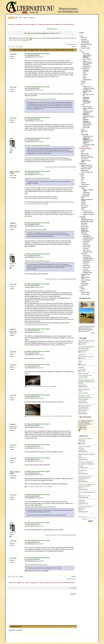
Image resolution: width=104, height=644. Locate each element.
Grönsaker (84, 39)
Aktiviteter (84, 218)
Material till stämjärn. (84, 390)
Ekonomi (83, 204)
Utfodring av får (87, 90)
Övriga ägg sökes (88, 240)
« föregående (69, 44)
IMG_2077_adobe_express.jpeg (32, 386)
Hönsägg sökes (87, 236)
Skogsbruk (84, 208)
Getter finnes (86, 126)
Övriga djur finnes (88, 273)
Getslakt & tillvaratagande (87, 122)
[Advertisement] (42, 610)
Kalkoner (85, 75)
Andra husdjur (85, 146)
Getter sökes (86, 128)
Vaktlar (85, 78)
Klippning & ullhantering (86, 98)
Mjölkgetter (86, 120)
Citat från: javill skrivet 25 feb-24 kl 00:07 (36, 230)
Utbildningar (84, 285)
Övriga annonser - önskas (86, 275)
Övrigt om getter (87, 124)
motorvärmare (82, 355)
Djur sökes (84, 233)
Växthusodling (85, 41)
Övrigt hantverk (85, 184)
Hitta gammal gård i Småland (86, 341)
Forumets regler (85, 294)
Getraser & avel (87, 107)
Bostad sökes (85, 227)
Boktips (83, 289)
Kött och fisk (84, 159)
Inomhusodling (85, 43)
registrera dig (82, 429)
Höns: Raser (86, 53)
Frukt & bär (84, 38)
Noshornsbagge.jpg (30, 487)
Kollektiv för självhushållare (85, 231)
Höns (82, 52)
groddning (81, 367)
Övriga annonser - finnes (86, 278)
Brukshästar (84, 131)
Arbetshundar (85, 135)
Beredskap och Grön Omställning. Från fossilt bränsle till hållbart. (85, 398)
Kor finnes (86, 269)
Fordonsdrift (86, 193)
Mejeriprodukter (85, 155)
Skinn (83, 176)
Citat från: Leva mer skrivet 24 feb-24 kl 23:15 (37, 178)
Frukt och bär (85, 154)
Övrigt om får (86, 103)
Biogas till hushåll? (83, 374)
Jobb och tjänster (86, 280)
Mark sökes (84, 225)
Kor (82, 133)
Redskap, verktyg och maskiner (87, 200)
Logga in (81, 427)
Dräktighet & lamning (89, 88)
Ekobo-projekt (85, 283)
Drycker (83, 150)
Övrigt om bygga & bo (87, 172)
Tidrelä (80, 361)
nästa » (75, 44)
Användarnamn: (83, 517)
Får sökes (86, 243)
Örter (82, 209)
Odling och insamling (89, 214)
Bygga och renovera (86, 165)
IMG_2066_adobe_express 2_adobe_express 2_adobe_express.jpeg (40, 416)
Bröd (82, 152)
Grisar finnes (86, 262)
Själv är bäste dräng (15, 172)
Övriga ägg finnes (88, 261)
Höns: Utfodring (87, 59)
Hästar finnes (86, 271)
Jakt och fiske (85, 206)
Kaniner (83, 83)
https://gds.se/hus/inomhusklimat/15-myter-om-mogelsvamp (41, 198)
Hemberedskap (85, 196)
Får (82, 85)
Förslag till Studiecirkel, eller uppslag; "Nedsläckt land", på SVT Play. (86, 382)
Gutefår (82, 470)
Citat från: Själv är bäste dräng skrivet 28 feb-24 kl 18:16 (40, 507)
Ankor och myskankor (86, 71)
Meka (83, 198)
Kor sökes (86, 248)
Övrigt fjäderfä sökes (88, 238)
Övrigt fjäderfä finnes (89, 259)
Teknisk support (85, 292)
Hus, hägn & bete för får (88, 95)
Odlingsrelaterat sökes (87, 221)
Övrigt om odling (85, 48)
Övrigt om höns (87, 66)
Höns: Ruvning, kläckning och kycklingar (87, 56)
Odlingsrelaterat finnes (87, 220)
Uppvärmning (85, 170)
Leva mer (13, 54)
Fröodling (84, 46)
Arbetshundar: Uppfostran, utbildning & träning (88, 139)
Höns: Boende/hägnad (87, 61)
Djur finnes (84, 254)
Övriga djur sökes (88, 252)
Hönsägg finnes (87, 257)
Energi (83, 188)
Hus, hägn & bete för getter (88, 117)
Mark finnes (84, 223)
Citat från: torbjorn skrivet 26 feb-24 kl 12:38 (37, 261)
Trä (82, 181)
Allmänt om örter (87, 211)
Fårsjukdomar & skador (87, 92)
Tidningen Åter (34, 12)
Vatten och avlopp (86, 169)
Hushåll (83, 202)
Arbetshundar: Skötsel (87, 142)
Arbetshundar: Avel (88, 136)
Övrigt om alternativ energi (88, 190)
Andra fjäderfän (85, 68)
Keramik (83, 183)
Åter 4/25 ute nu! (52, 29)
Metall (83, 177)
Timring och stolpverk (87, 167)
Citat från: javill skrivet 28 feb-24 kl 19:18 (36, 565)
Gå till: (69, 588)
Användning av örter (88, 213)
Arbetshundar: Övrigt (89, 145)
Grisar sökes (86, 242)
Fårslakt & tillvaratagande (87, 101)
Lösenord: (84, 519)
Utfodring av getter (88, 111)
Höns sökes (86, 235)
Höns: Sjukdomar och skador (88, 64)
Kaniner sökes (87, 247)
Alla (17, 47)
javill (12, 139)
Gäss (84, 73)
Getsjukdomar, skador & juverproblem (87, 114)
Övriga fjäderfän (87, 80)
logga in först (38, 38)
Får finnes (86, 264)
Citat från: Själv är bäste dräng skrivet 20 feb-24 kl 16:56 (40, 99)
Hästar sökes (86, 250)
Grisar (83, 129)
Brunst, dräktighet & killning (88, 109)
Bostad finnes (85, 228)
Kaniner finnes (87, 267)
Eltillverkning (86, 194)
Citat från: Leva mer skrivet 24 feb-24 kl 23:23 (37, 145)
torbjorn (13, 223)
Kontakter (84, 282)
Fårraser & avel (87, 87)
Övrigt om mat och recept (86, 161)
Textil (82, 179)
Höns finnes (86, 255)
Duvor (84, 76)
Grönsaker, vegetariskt (87, 157)
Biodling (83, 81)
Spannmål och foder (86, 45)
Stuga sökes (82, 500)
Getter (83, 105)
